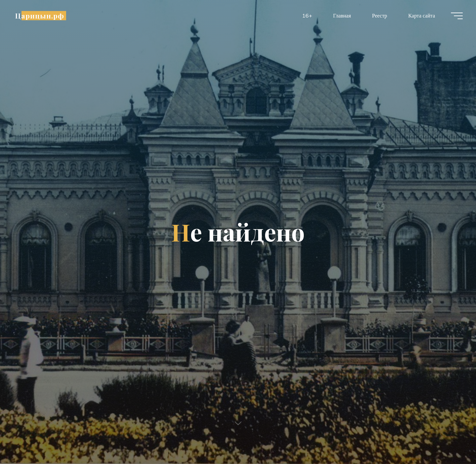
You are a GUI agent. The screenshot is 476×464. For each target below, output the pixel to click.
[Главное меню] (457, 16)
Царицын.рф (40, 16)
